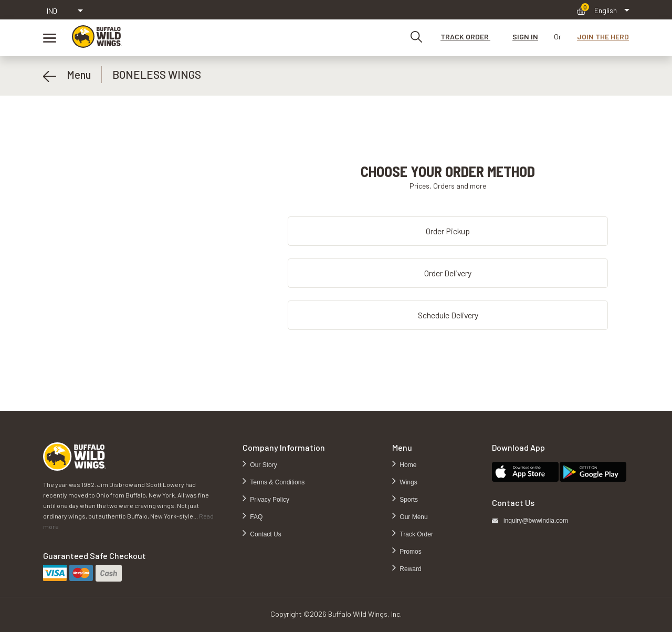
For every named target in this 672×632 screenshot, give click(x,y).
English (606, 10)
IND (52, 11)
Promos (410, 552)
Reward (410, 569)
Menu (67, 75)
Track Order (416, 534)
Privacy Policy (269, 500)
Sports (408, 500)
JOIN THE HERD (603, 37)
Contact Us (265, 534)
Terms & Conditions (276, 482)
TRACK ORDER (465, 37)
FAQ (255, 517)
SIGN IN (525, 37)
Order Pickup (448, 231)
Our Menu (413, 517)
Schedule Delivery (448, 315)
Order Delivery (448, 273)
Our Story (263, 465)
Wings (408, 482)
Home (407, 465)
